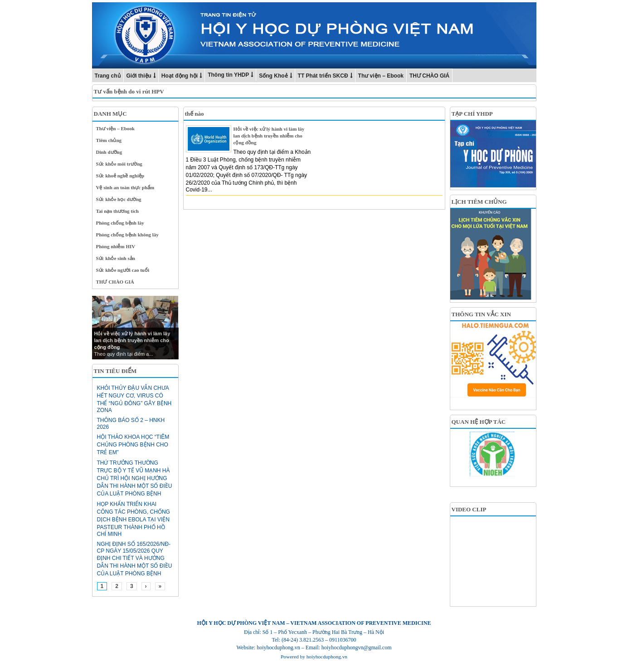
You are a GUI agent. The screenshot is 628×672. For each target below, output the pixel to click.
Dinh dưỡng (109, 152)
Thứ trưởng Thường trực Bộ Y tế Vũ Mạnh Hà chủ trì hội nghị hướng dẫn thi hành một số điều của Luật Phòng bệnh (135, 478)
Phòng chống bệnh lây (120, 223)
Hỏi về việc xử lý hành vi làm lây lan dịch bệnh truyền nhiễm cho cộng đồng (269, 136)
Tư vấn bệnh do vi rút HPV (129, 91)
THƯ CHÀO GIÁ (429, 76)
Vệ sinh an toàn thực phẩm (125, 187)
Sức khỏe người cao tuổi (123, 270)
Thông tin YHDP (228, 75)
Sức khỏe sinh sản (116, 258)
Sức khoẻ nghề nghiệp (120, 176)
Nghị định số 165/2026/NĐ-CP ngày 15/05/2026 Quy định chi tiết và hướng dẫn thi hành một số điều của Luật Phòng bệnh (135, 559)
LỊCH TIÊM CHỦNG (479, 202)
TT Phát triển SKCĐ (323, 76)
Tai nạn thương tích (118, 211)
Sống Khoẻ (273, 76)
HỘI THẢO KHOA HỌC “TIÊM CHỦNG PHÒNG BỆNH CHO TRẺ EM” (133, 445)
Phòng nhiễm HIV (116, 246)
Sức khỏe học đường (119, 199)
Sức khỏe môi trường (119, 164)
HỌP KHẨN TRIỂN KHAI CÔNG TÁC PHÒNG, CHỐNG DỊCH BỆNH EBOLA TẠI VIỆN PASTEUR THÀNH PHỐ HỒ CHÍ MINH (134, 519)
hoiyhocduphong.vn (327, 657)
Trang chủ (108, 76)
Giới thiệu (139, 76)
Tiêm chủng (109, 140)
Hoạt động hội (180, 76)
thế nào (195, 114)
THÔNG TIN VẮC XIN (481, 314)
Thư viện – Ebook (381, 76)
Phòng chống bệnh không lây (127, 235)
